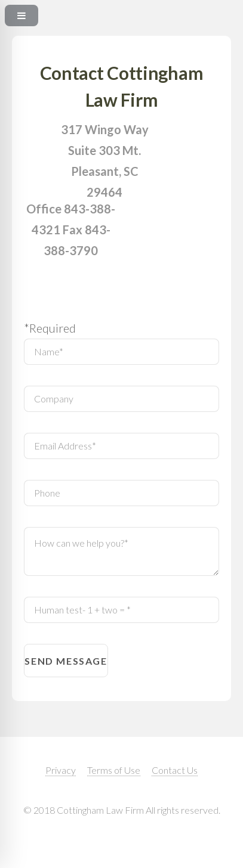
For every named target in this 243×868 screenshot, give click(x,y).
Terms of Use (114, 770)
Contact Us (175, 770)
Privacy (61, 770)
